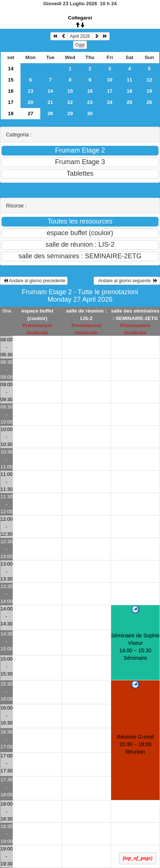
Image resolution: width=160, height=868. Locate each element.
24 (110, 102)
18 (130, 91)
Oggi (80, 45)
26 (149, 102)
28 (50, 113)
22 (70, 102)
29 (70, 113)
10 (110, 80)
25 (130, 102)
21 (50, 102)
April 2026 (80, 36)
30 (90, 113)
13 (30, 91)
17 (110, 91)
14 (11, 69)
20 (30, 102)
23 (90, 102)
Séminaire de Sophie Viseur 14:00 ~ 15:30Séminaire (135, 647)
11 (130, 80)
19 (149, 91)
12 (149, 80)
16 (11, 91)
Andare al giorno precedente (34, 281)
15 (11, 80)
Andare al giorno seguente (127, 281)
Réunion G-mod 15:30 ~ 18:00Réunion (135, 744)
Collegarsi (80, 18)
